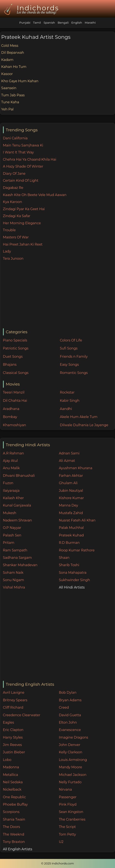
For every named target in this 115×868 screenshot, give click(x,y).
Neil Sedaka (13, 782)
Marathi (90, 23)
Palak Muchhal (71, 528)
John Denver (70, 745)
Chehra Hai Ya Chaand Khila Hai (30, 159)
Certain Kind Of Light (21, 181)
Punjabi (25, 23)
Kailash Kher (13, 498)
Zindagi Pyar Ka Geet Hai (24, 209)
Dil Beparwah (13, 53)
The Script (67, 827)
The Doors (11, 827)
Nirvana (65, 789)
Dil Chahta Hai (15, 401)
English (77, 23)
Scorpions (11, 812)
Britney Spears (15, 700)
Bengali (63, 23)
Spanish (49, 23)
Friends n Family (74, 357)
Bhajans (10, 365)
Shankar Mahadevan (20, 565)
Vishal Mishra (14, 587)
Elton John (68, 722)
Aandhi (66, 409)
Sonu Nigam (13, 580)
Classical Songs (16, 373)
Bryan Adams (70, 700)
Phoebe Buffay (15, 804)
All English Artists (18, 849)
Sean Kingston (71, 812)
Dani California (15, 138)
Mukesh (10, 513)
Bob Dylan (68, 693)
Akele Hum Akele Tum (79, 417)
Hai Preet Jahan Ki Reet (23, 244)
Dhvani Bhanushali (19, 476)
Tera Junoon (13, 259)
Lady (7, 251)
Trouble (9, 230)
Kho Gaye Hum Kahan (20, 81)
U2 (61, 842)
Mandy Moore (70, 767)
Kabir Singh (70, 401)
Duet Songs (13, 357)
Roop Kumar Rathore (77, 550)
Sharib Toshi (69, 565)
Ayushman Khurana (76, 468)
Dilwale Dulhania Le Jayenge (84, 425)
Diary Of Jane (14, 174)
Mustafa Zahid (71, 513)
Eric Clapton (13, 730)
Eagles (9, 722)
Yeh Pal (7, 109)
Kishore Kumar (71, 498)
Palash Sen (12, 535)
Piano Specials (15, 340)
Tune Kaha (10, 102)
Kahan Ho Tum (14, 67)
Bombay (10, 417)
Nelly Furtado (70, 782)
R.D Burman (69, 543)
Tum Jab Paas (13, 95)
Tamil (37, 23)
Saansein (9, 88)
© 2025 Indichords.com (58, 863)
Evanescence (70, 730)
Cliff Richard (13, 707)
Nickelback (12, 789)
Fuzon (8, 483)
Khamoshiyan (15, 425)
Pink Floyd (68, 804)
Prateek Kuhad (71, 535)
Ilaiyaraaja (11, 491)
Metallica (11, 775)
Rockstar (67, 392)
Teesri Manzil (14, 392)
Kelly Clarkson (71, 752)
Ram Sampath (15, 550)
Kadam (7, 60)
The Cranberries (72, 819)
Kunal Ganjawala (17, 505)
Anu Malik (11, 468)
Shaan (64, 558)
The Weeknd (14, 834)
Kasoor (7, 74)
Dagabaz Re (13, 188)
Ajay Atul (10, 461)
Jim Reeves (12, 745)
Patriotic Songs (16, 348)
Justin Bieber (14, 752)
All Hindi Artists (72, 587)
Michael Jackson (73, 775)
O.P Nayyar (12, 528)
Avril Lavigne (14, 693)
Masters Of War (16, 237)
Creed (64, 707)
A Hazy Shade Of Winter (23, 166)
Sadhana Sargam (17, 558)
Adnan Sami (69, 453)
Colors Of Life (71, 340)
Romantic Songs (74, 373)
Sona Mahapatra (73, 573)
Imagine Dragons (73, 737)
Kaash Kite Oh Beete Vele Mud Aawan (35, 195)
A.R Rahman (13, 453)
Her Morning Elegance (22, 223)
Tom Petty (67, 834)
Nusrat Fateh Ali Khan (77, 520)
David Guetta (70, 715)
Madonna (11, 767)
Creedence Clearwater (22, 715)
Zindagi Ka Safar (17, 216)
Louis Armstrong (73, 760)
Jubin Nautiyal (71, 491)
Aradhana (11, 409)
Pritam (9, 543)
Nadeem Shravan (17, 520)
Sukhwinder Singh (74, 580)
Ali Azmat (67, 461)
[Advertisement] (59, 295)
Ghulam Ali (68, 483)
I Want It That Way (18, 152)
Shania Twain (14, 819)
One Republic (14, 797)
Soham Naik (13, 573)
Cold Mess (10, 46)
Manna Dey (68, 505)
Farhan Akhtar (71, 476)
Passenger (68, 797)
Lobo (7, 760)
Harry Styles (13, 737)
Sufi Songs (69, 348)
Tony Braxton (14, 842)
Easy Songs (69, 365)
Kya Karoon (13, 202)
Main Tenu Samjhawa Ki (23, 145)
